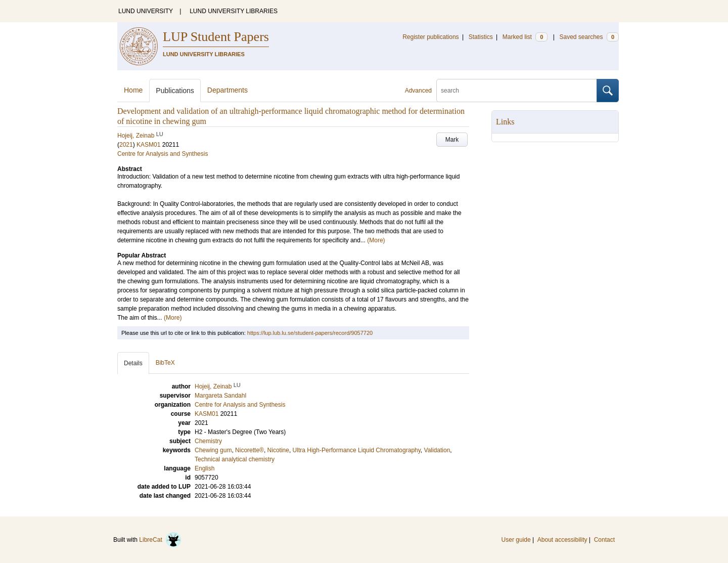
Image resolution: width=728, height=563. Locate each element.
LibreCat (160, 540)
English (204, 468)
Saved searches (589, 37)
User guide (516, 540)
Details (133, 363)
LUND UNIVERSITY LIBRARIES (234, 11)
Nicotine (278, 450)
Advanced (418, 91)
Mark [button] (452, 140)
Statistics (481, 37)
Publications (175, 91)
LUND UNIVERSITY (146, 11)
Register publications (430, 37)
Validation (437, 450)
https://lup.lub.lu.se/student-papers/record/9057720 (310, 333)
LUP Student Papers (216, 37)
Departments (227, 90)
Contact (604, 540)
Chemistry (208, 441)
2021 (126, 145)
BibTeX (165, 363)
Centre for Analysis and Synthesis (163, 154)
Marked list (525, 37)
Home (133, 90)
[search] (517, 91)
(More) (376, 240)
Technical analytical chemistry (235, 459)
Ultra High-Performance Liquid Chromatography (357, 450)
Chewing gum (213, 450)
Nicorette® (249, 450)
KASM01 (148, 145)
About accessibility (562, 540)
